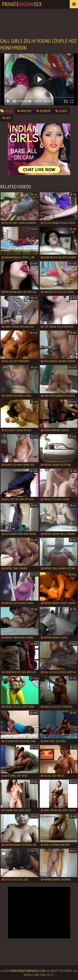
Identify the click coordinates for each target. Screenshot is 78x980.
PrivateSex (22, 4)
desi (7, 118)
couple (61, 111)
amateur (24, 111)
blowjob (43, 111)
